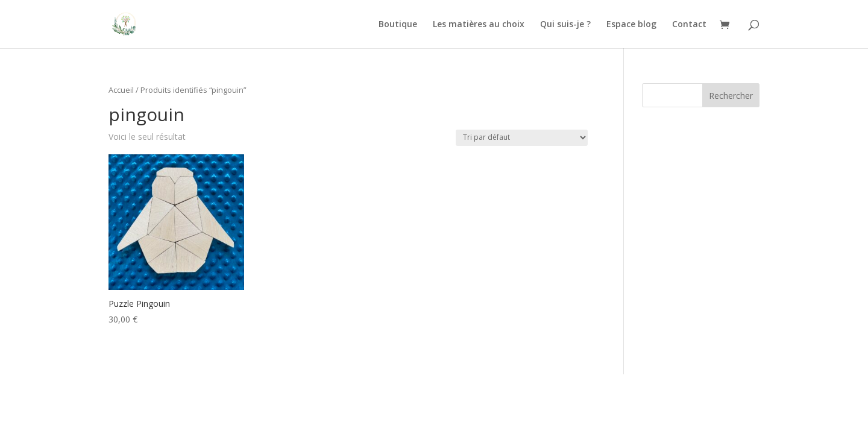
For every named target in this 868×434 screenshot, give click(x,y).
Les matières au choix (479, 25)
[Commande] (522, 138)
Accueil (121, 90)
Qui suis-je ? (565, 25)
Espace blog (631, 25)
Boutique (398, 25)
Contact (689, 25)
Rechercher (731, 96)
